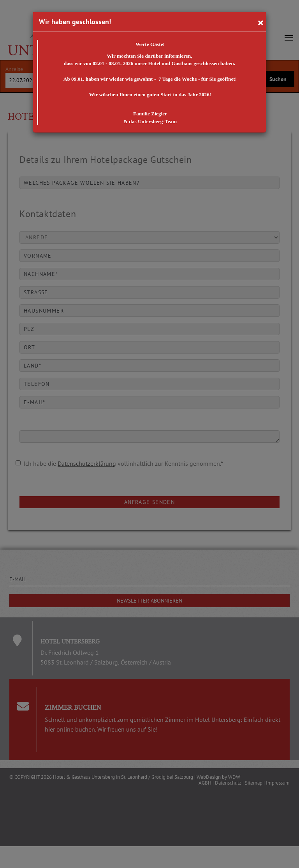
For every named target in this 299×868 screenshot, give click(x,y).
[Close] (261, 22)
